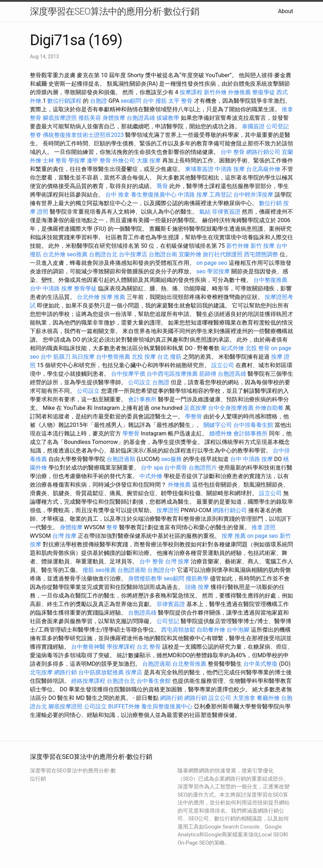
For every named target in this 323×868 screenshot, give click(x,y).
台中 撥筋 (155, 101)
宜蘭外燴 (190, 254)
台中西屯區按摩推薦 (172, 374)
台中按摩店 (133, 254)
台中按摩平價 (128, 374)
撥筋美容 (90, 118)
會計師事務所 (250, 433)
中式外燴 (151, 476)
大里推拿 (244, 698)
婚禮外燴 (221, 433)
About (285, 11)
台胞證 (99, 101)
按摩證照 (168, 510)
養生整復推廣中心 (154, 195)
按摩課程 (191, 92)
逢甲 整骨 (99, 160)
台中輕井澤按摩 (253, 195)
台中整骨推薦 (113, 357)
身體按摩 (114, 118)
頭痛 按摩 (197, 587)
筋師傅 (208, 374)
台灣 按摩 (64, 536)
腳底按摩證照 (60, 118)
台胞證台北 (103, 254)
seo (201, 271)
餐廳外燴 (268, 698)
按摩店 (134, 672)
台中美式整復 (260, 664)
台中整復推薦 (270, 280)
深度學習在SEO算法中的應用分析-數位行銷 (115, 11)
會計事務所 (142, 399)
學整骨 (194, 416)
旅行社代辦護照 (223, 254)
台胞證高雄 (141, 118)
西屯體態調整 (261, 254)
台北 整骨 (149, 647)
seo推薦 (77, 254)
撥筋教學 (197, 578)
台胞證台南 (163, 254)
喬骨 (162, 186)
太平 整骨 (180, 101)
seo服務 (171, 459)
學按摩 (77, 160)
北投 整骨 (258, 348)
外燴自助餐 (269, 408)
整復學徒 (264, 92)
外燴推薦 (239, 92)
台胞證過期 (121, 459)
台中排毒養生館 (253, 425)
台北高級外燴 (263, 169)
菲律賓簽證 (226, 212)
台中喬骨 (176, 468)
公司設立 (139, 382)
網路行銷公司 (263, 152)
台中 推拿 (117, 195)
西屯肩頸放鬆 (178, 630)
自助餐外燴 (211, 630)
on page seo (212, 263)
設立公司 (223, 365)
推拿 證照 (264, 527)
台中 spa (152, 468)
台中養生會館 (154, 681)
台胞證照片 (203, 468)
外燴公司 (124, 160)
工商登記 (221, 195)
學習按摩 (218, 271)
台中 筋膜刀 (55, 357)
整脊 (36, 135)
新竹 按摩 (263, 246)
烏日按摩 (83, 357)
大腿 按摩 (149, 160)
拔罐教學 (168, 118)
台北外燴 (54, 254)
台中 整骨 (233, 152)
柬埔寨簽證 (199, 169)
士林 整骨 (55, 160)
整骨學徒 (85, 288)
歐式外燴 (233, 348)
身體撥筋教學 (145, 578)
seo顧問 (131, 101)
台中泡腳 (238, 630)
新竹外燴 (215, 92)
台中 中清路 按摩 (51, 288)
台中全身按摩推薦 (231, 408)
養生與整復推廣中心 (167, 706)
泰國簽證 (253, 126)
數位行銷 (270, 203)
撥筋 (88, 570)
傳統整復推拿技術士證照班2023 (83, 135)
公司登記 (277, 126)
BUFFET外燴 (124, 706)
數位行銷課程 (64, 101)
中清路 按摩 (230, 169)
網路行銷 (65, 672)
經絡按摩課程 (88, 681)
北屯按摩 (41, 672)
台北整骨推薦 (189, 664)
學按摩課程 (121, 647)
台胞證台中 (161, 570)
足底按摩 (195, 408)
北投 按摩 (144, 357)
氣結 (205, 212)
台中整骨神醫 (88, 647)
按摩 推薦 (113, 297)
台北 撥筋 (169, 357)
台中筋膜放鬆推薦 (101, 672)
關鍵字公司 (218, 425)
